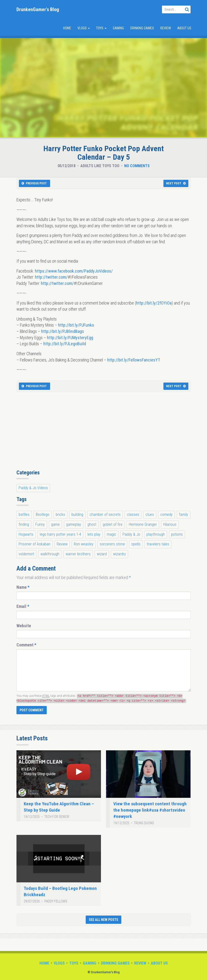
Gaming (118, 28)
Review (166, 28)
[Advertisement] (104, 433)
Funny (40, 524)
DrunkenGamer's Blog (38, 9)
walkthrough (50, 554)
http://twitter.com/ (51, 277)
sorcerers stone (112, 544)
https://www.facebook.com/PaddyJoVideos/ (74, 271)
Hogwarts (26, 534)
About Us (184, 28)
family (184, 514)
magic (111, 534)
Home (67, 28)
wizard (102, 554)
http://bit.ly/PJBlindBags (63, 331)
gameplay (74, 524)
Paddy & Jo (131, 534)
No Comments (137, 166)
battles (24, 514)
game (55, 524)
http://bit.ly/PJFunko (76, 325)
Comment (26, 645)
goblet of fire (113, 524)
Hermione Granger (143, 524)
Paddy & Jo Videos (33, 488)
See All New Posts (103, 920)
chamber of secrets (105, 514)
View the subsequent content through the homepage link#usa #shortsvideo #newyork (150, 810)
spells (136, 544)
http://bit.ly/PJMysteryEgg (70, 338)
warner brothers (78, 554)
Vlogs (84, 28)
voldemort (26, 554)
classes (133, 514)
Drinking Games (142, 28)
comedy (166, 514)
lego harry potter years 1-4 (60, 534)
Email (23, 606)
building (77, 514)
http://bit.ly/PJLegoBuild (65, 344)
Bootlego (43, 514)
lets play (94, 534)
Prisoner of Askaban (34, 544)
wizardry (119, 554)
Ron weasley (84, 544)
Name (23, 587)
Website (24, 626)
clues (150, 514)
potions (177, 534)
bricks (60, 514)
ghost (92, 524)
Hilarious (170, 524)
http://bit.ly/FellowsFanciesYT (134, 360)
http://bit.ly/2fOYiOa (154, 303)
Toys (101, 28)
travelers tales (158, 544)
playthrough (156, 534)
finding (24, 524)
